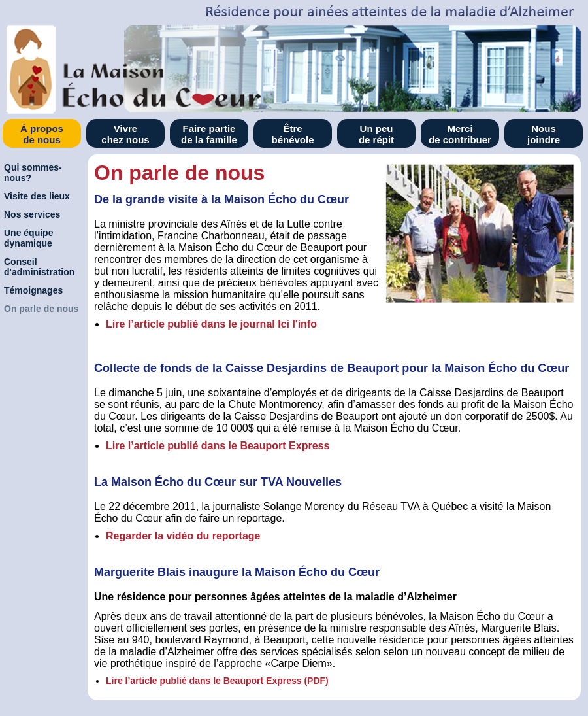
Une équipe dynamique (28, 238)
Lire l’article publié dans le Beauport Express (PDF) (217, 681)
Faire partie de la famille (209, 134)
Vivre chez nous (125, 134)
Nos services (32, 214)
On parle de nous (41, 309)
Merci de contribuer (460, 134)
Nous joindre (544, 134)
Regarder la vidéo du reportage (183, 536)
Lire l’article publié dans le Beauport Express (218, 446)
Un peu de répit (376, 134)
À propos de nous (42, 134)
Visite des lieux (37, 196)
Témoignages (33, 290)
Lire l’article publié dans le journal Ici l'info (211, 324)
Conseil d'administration (39, 267)
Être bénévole (292, 134)
